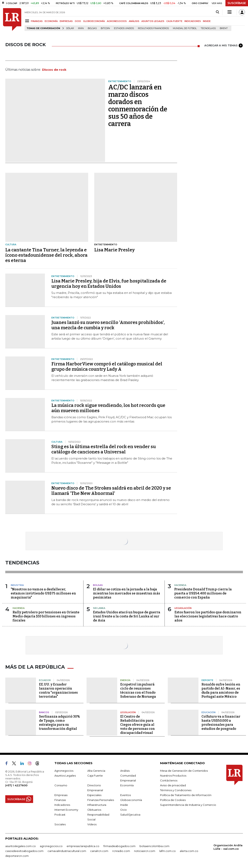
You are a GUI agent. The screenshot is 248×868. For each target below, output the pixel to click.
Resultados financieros (153, 28)
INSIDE (207, 21)
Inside (124, 805)
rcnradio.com (121, 851)
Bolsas (92, 28)
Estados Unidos (124, 28)
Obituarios (94, 810)
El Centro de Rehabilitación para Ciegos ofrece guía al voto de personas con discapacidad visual (138, 725)
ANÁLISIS (134, 21)
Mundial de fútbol (185, 28)
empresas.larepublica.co (83, 846)
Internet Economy (66, 810)
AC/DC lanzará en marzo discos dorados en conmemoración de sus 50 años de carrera (138, 105)
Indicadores (62, 805)
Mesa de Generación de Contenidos (184, 771)
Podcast (60, 815)
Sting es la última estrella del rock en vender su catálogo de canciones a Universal (104, 449)
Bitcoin (105, 28)
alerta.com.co (189, 851)
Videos (92, 824)
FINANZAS (37, 21)
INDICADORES (193, 21)
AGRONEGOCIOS (117, 21)
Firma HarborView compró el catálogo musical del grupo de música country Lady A (107, 367)
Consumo (61, 785)
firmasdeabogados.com (119, 846)
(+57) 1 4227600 (16, 785)
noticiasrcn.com (145, 851)
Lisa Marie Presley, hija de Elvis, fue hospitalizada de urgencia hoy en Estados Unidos (109, 284)
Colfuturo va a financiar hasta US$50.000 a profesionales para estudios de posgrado (221, 723)
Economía (127, 785)
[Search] (217, 12)
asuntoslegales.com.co (21, 846)
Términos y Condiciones (176, 790)
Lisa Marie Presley (114, 250)
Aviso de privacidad (173, 785)
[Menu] (28, 21)
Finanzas (60, 800)
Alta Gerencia (96, 771)
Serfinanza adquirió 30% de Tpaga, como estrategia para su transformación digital (60, 723)
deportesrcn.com (17, 856)
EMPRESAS (66, 21)
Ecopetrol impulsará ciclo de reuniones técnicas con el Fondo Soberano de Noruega (138, 690)
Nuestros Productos (173, 776)
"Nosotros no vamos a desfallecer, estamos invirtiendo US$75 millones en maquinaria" (43, 593)
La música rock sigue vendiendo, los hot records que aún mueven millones (108, 408)
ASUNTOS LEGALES (153, 21)
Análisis (125, 771)
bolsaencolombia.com (154, 846)
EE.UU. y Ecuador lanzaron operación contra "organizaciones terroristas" (58, 690)
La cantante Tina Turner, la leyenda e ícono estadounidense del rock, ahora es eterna (46, 255)
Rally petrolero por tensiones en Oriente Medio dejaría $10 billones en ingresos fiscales (46, 616)
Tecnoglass (208, 28)
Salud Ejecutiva (130, 815)
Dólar (70, 28)
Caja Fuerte (95, 776)
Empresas (61, 795)
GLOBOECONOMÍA (94, 21)
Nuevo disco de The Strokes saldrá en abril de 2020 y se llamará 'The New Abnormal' (111, 491)
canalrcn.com (99, 851)
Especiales (94, 795)
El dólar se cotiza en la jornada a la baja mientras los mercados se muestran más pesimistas (127, 593)
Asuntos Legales (65, 776)
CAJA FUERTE (174, 21)
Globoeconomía (131, 800)
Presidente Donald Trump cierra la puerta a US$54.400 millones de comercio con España (203, 593)
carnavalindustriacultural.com (67, 851)
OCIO (78, 21)
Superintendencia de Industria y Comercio (188, 805)
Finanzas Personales (101, 800)
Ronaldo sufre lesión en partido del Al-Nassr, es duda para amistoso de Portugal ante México (221, 690)
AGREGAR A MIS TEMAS (224, 46)
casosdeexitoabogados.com (24, 851)
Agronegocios (64, 771)
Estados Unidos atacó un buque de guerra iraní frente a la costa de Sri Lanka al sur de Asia (127, 616)
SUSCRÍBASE (237, 3)
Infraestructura (97, 805)
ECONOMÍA (51, 21)
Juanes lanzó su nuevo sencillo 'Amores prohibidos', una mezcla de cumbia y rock (108, 325)
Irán (81, 28)
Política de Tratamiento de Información (186, 795)
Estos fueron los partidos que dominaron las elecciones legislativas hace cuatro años (208, 616)
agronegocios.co (51, 846)
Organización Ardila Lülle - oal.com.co (228, 847)
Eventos (126, 795)
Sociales (60, 824)
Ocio (123, 810)
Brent (224, 28)
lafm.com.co (167, 851)
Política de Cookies (173, 800)
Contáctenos (169, 780)
